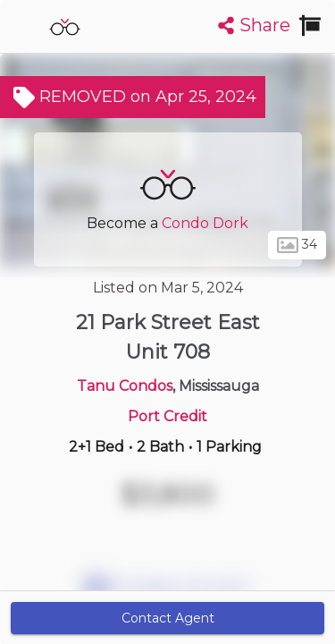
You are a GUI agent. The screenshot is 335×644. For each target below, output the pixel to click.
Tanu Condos (125, 386)
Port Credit (167, 416)
